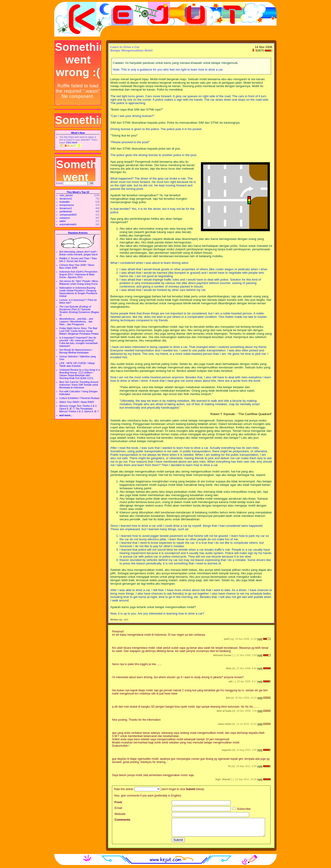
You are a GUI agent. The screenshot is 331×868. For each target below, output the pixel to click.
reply (260, 639)
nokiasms (65, 218)
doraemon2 (66, 199)
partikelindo (66, 211)
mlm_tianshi (66, 195)
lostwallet (65, 202)
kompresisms (67, 205)
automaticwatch (68, 224)
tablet (63, 221)
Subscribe (241, 809)
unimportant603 (68, 215)
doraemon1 (66, 208)
